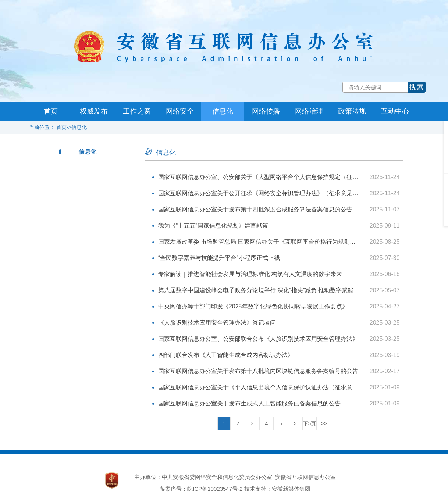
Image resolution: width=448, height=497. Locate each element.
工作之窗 (137, 111)
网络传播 (266, 111)
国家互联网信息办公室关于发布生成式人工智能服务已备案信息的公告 (249, 403)
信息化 (223, 111)
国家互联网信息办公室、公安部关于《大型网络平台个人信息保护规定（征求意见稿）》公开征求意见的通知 (299, 177)
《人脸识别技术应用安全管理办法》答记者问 (217, 323)
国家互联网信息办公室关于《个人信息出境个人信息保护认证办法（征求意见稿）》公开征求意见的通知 (294, 387)
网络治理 (309, 111)
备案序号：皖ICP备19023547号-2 (201, 489)
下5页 (310, 423)
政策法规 (352, 111)
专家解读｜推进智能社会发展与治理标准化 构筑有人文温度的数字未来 (250, 274)
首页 (51, 111)
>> (324, 423)
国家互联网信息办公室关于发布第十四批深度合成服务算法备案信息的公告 (255, 209)
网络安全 (180, 111)
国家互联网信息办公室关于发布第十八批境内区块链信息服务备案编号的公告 (258, 371)
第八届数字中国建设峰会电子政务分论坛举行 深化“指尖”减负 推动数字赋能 (256, 290)
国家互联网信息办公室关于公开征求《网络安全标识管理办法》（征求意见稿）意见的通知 (276, 193)
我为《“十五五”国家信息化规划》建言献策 (213, 226)
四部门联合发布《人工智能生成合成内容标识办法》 (226, 355)
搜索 (417, 87)
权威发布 (94, 111)
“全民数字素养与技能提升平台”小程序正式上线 (219, 258)
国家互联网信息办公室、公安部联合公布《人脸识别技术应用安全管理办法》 (258, 339)
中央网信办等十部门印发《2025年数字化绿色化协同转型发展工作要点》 (253, 306)
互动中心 (395, 111)
